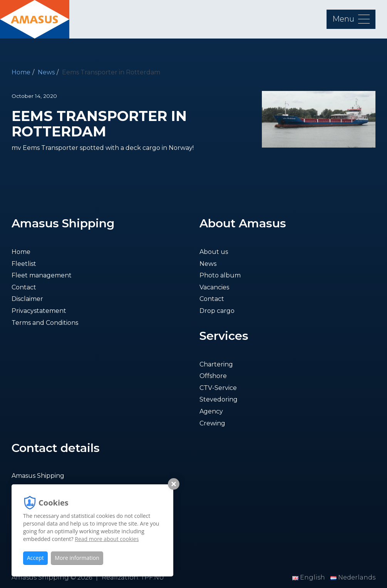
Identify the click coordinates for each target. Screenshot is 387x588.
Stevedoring (219, 399)
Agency (211, 411)
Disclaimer (27, 299)
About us (214, 252)
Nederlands (353, 577)
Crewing (212, 423)
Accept (35, 558)
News (46, 72)
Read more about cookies (107, 539)
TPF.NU (152, 577)
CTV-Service (218, 388)
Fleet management (42, 275)
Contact (24, 287)
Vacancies (214, 287)
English (309, 577)
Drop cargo (217, 311)
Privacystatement (39, 311)
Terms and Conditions (45, 323)
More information (77, 558)
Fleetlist (24, 264)
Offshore (213, 376)
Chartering (216, 364)
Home (21, 72)
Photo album (220, 275)
